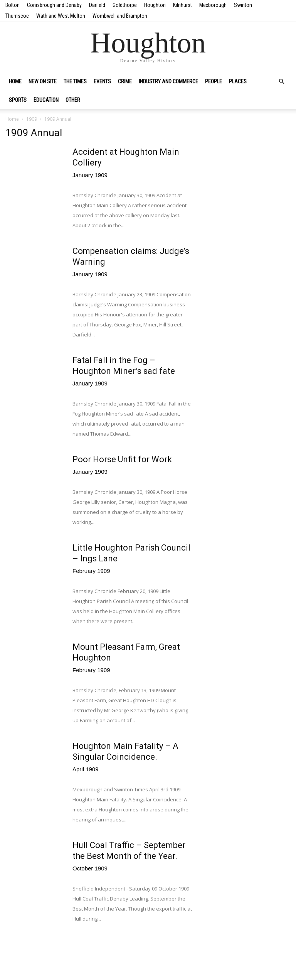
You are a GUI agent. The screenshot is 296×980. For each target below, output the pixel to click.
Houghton (155, 5)
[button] (281, 81)
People (214, 81)
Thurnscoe (17, 16)
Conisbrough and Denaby (54, 5)
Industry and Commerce (168, 81)
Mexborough (213, 5)
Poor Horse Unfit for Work (122, 459)
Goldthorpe (125, 5)
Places (238, 81)
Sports (18, 100)
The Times (75, 81)
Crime (125, 81)
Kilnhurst (182, 5)
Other (73, 100)
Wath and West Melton (61, 16)
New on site (43, 81)
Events (102, 81)
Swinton (243, 5)
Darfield (97, 5)
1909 (32, 119)
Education (46, 100)
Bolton (13, 5)
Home (15, 81)
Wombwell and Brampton (120, 16)
